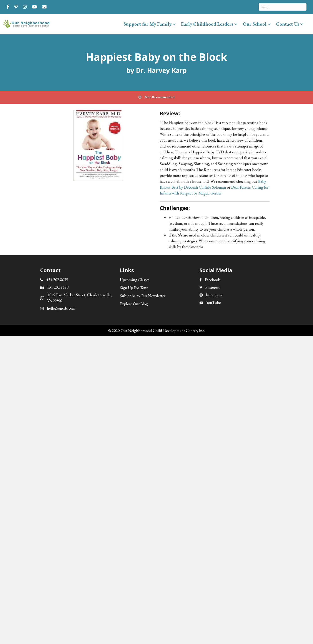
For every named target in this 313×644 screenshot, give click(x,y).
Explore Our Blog (134, 304)
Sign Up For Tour (134, 288)
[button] (174, 24)
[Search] (283, 7)
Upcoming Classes (135, 280)
